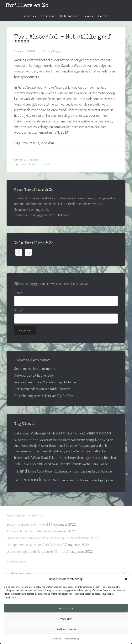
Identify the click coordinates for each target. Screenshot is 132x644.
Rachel (87, 464)
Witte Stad (40, 457)
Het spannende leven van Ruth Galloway (42, 389)
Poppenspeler (88, 446)
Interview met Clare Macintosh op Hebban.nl (45, 382)
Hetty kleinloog (79, 458)
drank (103, 446)
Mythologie (38, 433)
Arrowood (21, 446)
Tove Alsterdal (39, 164)
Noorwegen (104, 440)
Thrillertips (96, 480)
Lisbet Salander (103, 471)
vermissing (86, 440)
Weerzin (20, 440)
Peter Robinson (56, 471)
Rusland (25, 164)
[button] (126, 579)
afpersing (97, 458)
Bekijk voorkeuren (66, 629)
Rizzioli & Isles (79, 480)
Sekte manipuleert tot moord (35, 369)
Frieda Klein (58, 457)
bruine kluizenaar (65, 440)
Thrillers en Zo (27, 6)
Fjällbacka (99, 451)
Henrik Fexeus (70, 464)
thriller (69, 433)
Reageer (58, 51)
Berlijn (33, 446)
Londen (33, 440)
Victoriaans (61, 480)
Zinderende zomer (27, 451)
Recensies (33, 160)
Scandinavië (51, 464)
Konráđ (80, 433)
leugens (65, 451)
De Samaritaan (81, 451)
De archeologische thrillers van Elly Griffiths (44, 396)
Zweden (53, 164)
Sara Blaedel (100, 464)
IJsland (21, 471)
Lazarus (86, 471)
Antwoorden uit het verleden (34, 375)
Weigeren (66, 619)
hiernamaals (22, 458)
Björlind (109, 480)
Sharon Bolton (98, 433)
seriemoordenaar (33, 479)
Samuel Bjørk (50, 451)
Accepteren (66, 608)
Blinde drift (55, 433)
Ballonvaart (22, 433)
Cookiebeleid (56, 639)
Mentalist (46, 440)
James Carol (36, 471)
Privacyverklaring (72, 639)
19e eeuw (71, 446)
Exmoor (74, 471)
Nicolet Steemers (51, 446)
